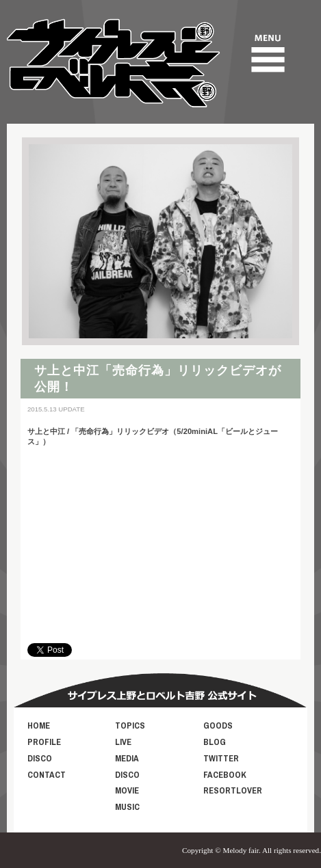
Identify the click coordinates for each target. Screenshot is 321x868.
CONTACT (47, 775)
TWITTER (221, 758)
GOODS (218, 725)
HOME (39, 725)
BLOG (215, 742)
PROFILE (44, 742)
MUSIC (127, 807)
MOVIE (127, 790)
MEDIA (127, 758)
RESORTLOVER (233, 790)
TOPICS (130, 725)
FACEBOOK (225, 775)
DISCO (40, 758)
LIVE (123, 742)
